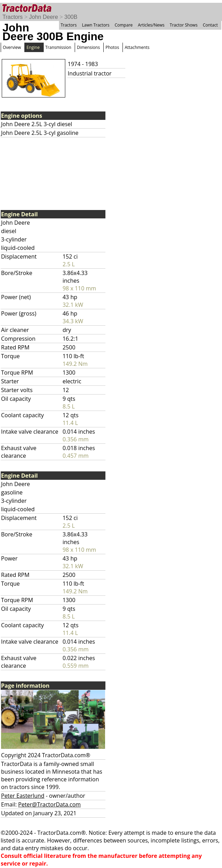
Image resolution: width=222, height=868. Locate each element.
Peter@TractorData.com (49, 804)
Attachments (137, 47)
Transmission (58, 47)
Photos (112, 47)
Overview (12, 47)
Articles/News (151, 25)
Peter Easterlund (23, 796)
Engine (33, 47)
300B (71, 17)
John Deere (43, 17)
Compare (124, 25)
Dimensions (88, 47)
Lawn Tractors (96, 25)
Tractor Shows (184, 25)
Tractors (13, 17)
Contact (210, 25)
